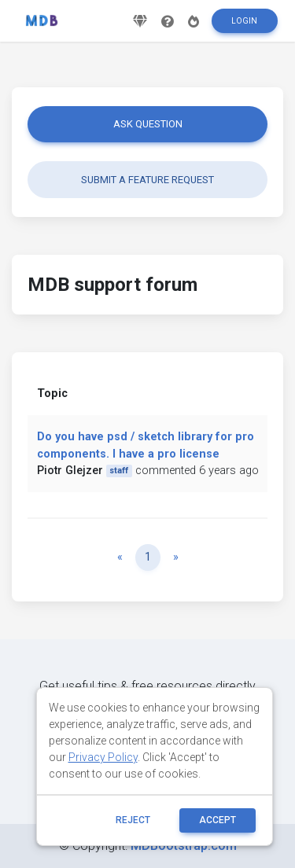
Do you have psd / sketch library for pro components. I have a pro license (146, 445)
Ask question (148, 124)
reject (133, 820)
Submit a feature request (147, 180)
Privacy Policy (103, 757)
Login (244, 21)
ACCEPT (218, 820)
